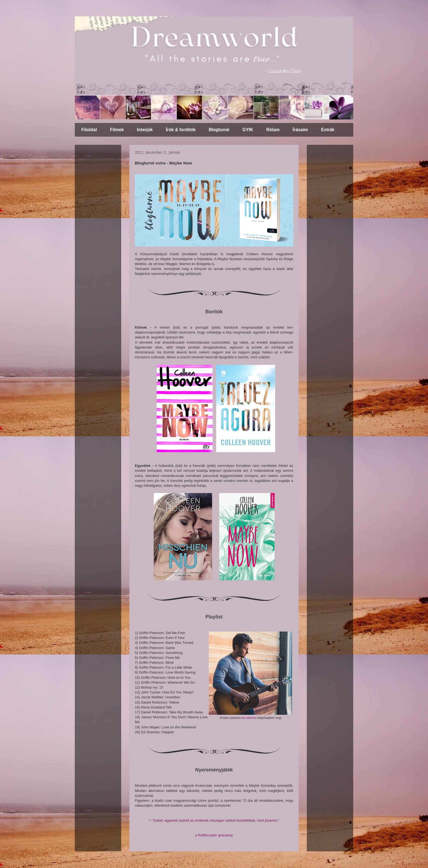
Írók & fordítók (181, 130)
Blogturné (219, 130)
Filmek (117, 130)
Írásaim (300, 130)
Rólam (273, 130)
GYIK (248, 130)
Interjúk (145, 130)
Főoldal (89, 130)
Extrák (328, 130)
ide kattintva (249, 718)
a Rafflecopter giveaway (214, 835)
